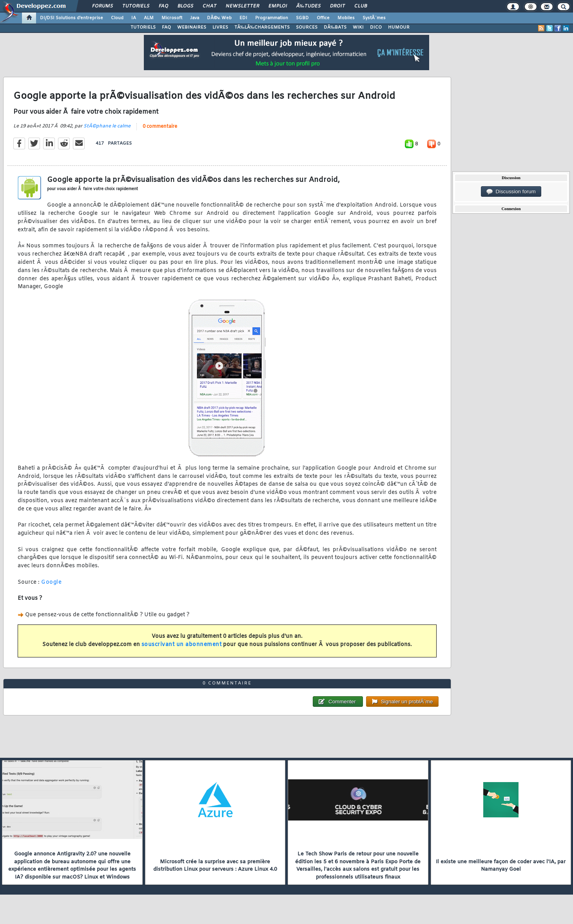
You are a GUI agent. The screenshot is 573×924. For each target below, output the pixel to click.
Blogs (185, 6)
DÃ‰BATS (335, 27)
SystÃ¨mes (374, 18)
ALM (149, 18)
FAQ (163, 6)
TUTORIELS (143, 27)
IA (134, 18)
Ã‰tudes (308, 6)
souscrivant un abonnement (182, 645)
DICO (376, 27)
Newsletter (242, 6)
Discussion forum (511, 192)
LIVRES (220, 27)
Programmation (272, 18)
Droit (337, 6)
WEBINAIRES (192, 27)
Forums (102, 6)
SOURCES (307, 27)
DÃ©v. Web (219, 18)
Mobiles (346, 18)
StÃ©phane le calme (107, 126)
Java (195, 18)
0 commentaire (160, 127)
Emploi (278, 6)
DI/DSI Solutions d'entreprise (72, 18)
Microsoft (172, 18)
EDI (243, 18)
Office (323, 18)
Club (361, 6)
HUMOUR (399, 27)
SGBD (302, 18)
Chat (209, 6)
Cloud (117, 18)
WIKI (358, 27)
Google (51, 582)
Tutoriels (136, 6)
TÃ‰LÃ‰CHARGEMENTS (262, 27)
